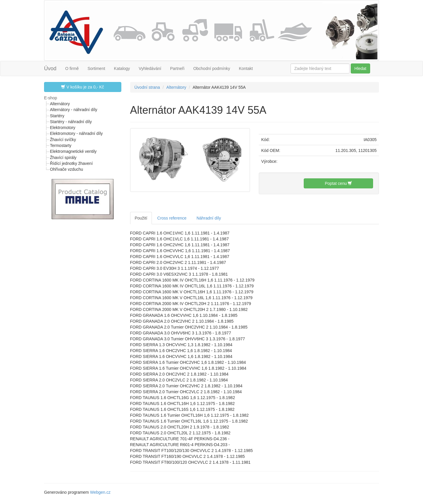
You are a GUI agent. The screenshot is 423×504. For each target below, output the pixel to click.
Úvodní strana (147, 87)
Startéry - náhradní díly (71, 122)
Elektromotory (63, 128)
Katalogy (122, 68)
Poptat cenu (339, 183)
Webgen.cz (100, 492)
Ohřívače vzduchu (67, 169)
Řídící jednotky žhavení (71, 163)
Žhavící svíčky (63, 140)
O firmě (72, 68)
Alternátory (60, 104)
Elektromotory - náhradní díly (76, 133)
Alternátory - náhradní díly (74, 110)
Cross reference (172, 218)
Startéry (57, 116)
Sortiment (96, 68)
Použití (141, 218)
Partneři (177, 68)
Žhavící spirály (63, 158)
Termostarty (61, 145)
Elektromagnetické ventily (73, 151)
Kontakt (246, 68)
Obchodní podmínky (212, 68)
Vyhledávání (150, 68)
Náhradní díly (209, 218)
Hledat (360, 68)
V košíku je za (83, 87)
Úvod (50, 68)
